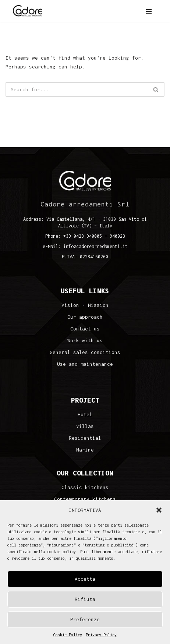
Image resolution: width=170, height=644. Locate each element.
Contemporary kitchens (85, 499)
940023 (117, 236)
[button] (159, 510)
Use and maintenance (85, 364)
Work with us (85, 341)
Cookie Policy (68, 635)
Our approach (85, 317)
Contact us (85, 329)
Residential (85, 438)
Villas (85, 426)
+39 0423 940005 (83, 236)
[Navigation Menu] (149, 11)
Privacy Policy (101, 635)
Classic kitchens (85, 487)
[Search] (77, 89)
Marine (85, 450)
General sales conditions (85, 352)
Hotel (85, 415)
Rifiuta (85, 599)
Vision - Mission (85, 305)
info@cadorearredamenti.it (95, 246)
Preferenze (85, 619)
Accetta (85, 579)
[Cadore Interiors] (28, 11)
